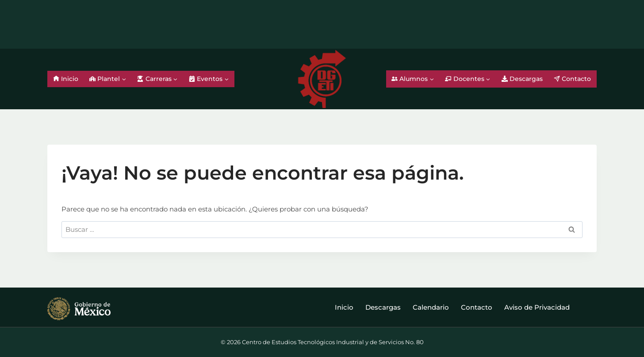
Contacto (572, 79)
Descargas (522, 79)
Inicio (66, 79)
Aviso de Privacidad (537, 307)
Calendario (431, 307)
